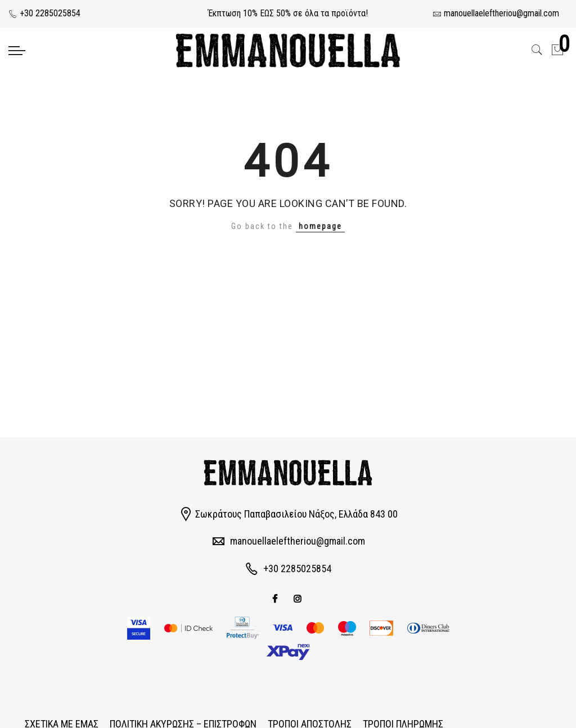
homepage (320, 226)
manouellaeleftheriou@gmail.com (298, 541)
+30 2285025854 (44, 13)
